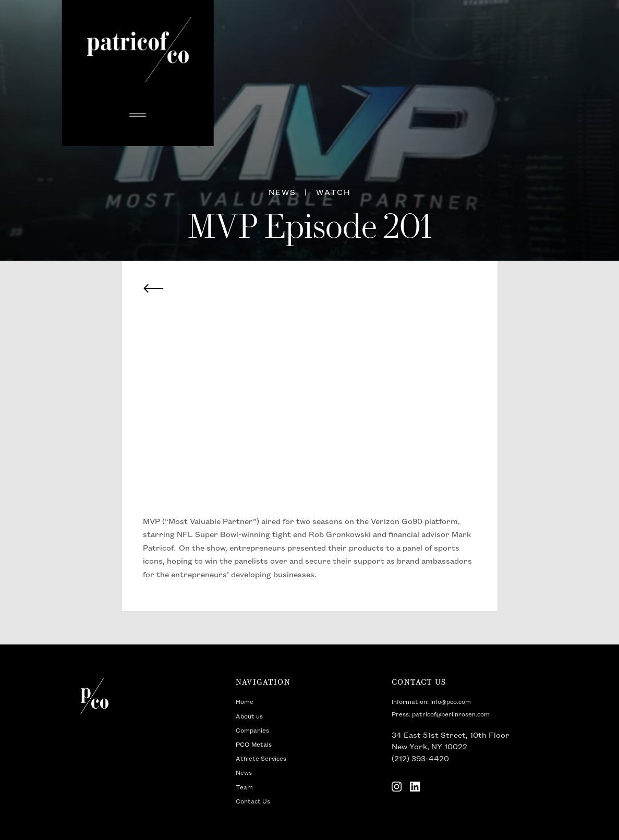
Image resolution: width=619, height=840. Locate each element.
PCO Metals (254, 745)
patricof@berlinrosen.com (451, 715)
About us (249, 717)
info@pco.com (451, 702)
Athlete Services (261, 759)
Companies (252, 731)
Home (245, 702)
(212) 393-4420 (420, 759)
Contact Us (253, 802)
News (244, 773)
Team (244, 788)
